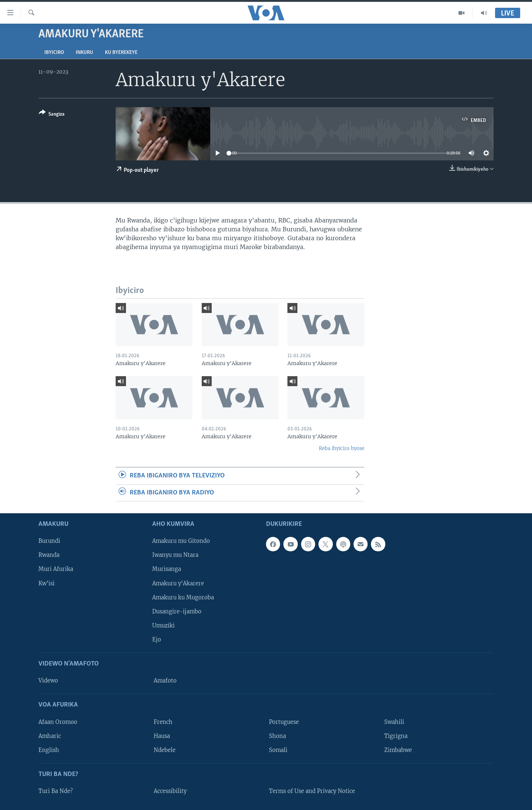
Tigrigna (396, 736)
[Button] (52, 115)
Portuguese (284, 722)
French (163, 722)
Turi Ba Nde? (56, 791)
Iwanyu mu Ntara (175, 555)
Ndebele (165, 750)
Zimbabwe (398, 750)
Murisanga (167, 569)
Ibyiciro (54, 53)
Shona (277, 736)
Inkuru (84, 53)
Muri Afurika (56, 569)
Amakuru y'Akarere (178, 583)
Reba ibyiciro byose (342, 448)
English (49, 750)
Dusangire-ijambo (177, 612)
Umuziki (163, 626)
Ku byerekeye (121, 53)
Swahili (394, 722)
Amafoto (165, 681)
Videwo (48, 681)
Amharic (50, 736)
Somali (278, 750)
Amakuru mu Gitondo (181, 541)
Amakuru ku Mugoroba (183, 598)
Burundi (49, 541)
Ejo (157, 640)
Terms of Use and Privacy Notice (312, 791)
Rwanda (49, 555)
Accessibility (170, 791)
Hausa (162, 736)
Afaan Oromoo (58, 722)
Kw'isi (47, 583)
